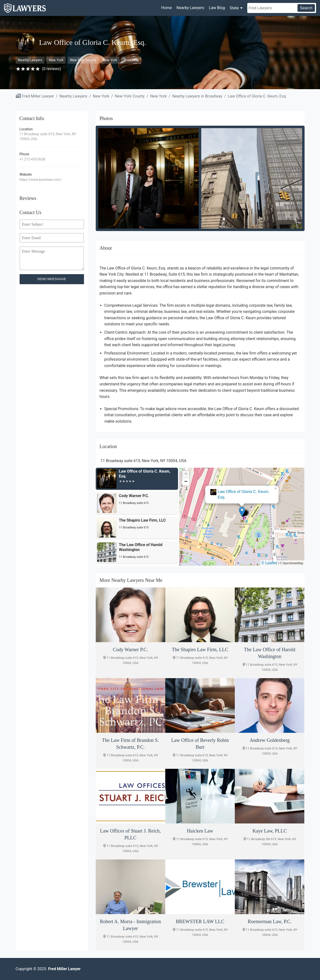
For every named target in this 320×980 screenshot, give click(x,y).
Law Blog (217, 8)
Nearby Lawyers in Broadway (197, 96)
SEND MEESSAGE (52, 279)
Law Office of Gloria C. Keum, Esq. (257, 96)
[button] (242, 512)
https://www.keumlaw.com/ (41, 180)
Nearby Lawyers (190, 8)
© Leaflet (269, 563)
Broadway (131, 60)
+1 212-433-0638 (33, 159)
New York (56, 60)
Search (306, 8)
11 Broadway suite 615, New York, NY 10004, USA (48, 136)
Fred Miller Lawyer (38, 96)
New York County (83, 60)
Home (167, 8)
